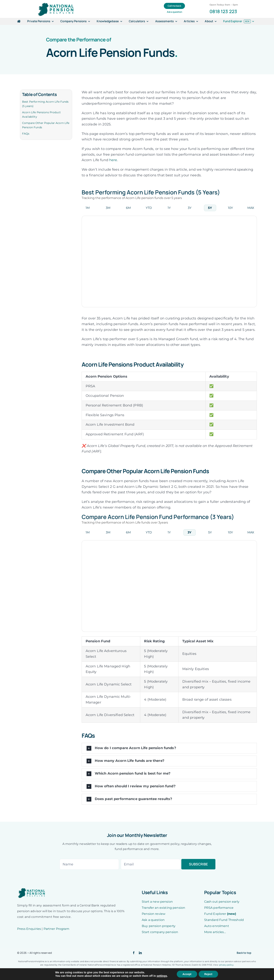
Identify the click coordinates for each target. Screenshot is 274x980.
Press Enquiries (29, 929)
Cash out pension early (222, 902)
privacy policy (226, 965)
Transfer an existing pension (163, 908)
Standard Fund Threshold (224, 920)
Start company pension (160, 932)
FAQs (26, 134)
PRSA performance (219, 908)
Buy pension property (159, 926)
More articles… (215, 932)
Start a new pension (157, 902)
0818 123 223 (223, 11)
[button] (169, 748)
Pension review (154, 914)
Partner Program (56, 929)
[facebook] (134, 953)
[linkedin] (140, 953)
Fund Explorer (220, 914)
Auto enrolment (217, 926)
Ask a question (153, 920)
